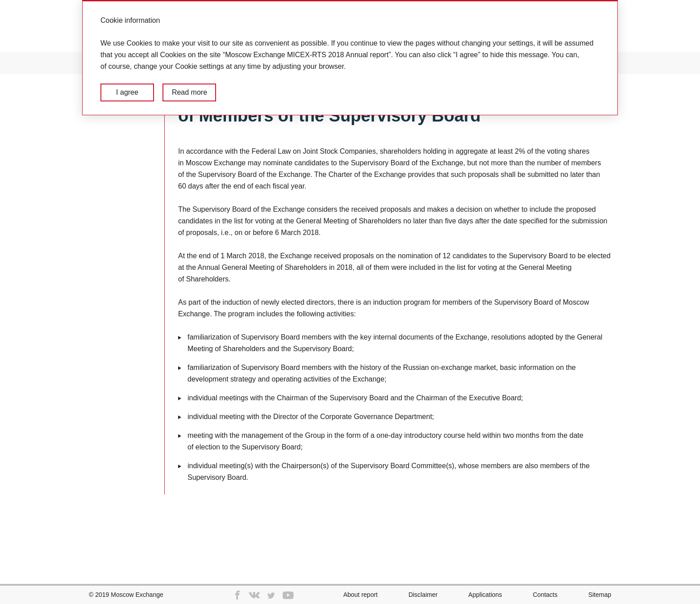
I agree (127, 92)
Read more (190, 92)
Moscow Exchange (137, 595)
